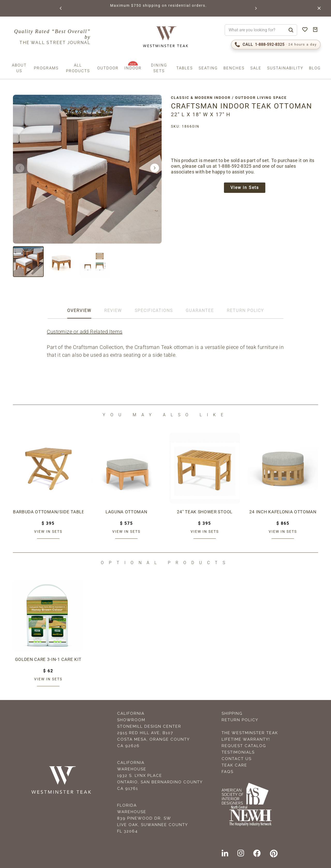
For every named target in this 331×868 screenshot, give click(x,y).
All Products (78, 68)
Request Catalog (244, 746)
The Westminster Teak (250, 733)
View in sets (48, 531)
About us (19, 68)
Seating (208, 68)
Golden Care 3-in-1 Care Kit (48, 659)
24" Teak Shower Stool (205, 512)
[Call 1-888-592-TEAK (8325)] (276, 45)
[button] (61, 8)
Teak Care (234, 765)
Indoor (133, 68)
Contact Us (237, 759)
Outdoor (108, 68)
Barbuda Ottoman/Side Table (48, 512)
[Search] (291, 30)
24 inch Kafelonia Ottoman (283, 512)
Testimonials (238, 752)
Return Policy (240, 720)
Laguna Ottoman (126, 512)
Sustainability (285, 68)
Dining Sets (159, 68)
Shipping (232, 713)
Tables (185, 68)
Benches (234, 68)
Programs (46, 68)
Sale (256, 68)
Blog (315, 68)
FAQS (228, 772)
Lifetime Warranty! (246, 739)
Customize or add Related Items (86, 332)
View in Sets (247, 188)
